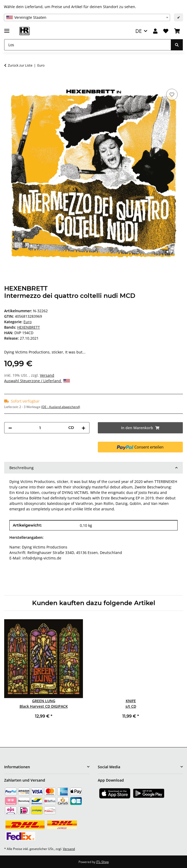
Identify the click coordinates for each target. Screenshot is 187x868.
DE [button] (139, 31)
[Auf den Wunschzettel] (172, 95)
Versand (47, 375)
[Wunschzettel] (166, 31)
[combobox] (87, 17)
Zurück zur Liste (20, 65)
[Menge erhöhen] (83, 428)
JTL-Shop (102, 862)
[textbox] (87, 17)
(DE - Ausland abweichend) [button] (61, 407)
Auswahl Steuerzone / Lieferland (37, 381)
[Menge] (40, 428)
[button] (155, 31)
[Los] (88, 45)
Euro (28, 322)
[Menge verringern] (10, 428)
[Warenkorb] (177, 31)
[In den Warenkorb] (8, 82)
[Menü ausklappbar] (7, 29)
